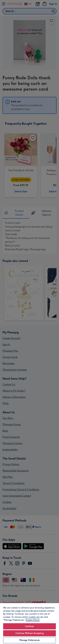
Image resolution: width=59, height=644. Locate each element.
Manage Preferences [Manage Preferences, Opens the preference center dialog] (29, 640)
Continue (29, 626)
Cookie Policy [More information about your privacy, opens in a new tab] (33, 620)
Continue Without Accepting (29, 633)
